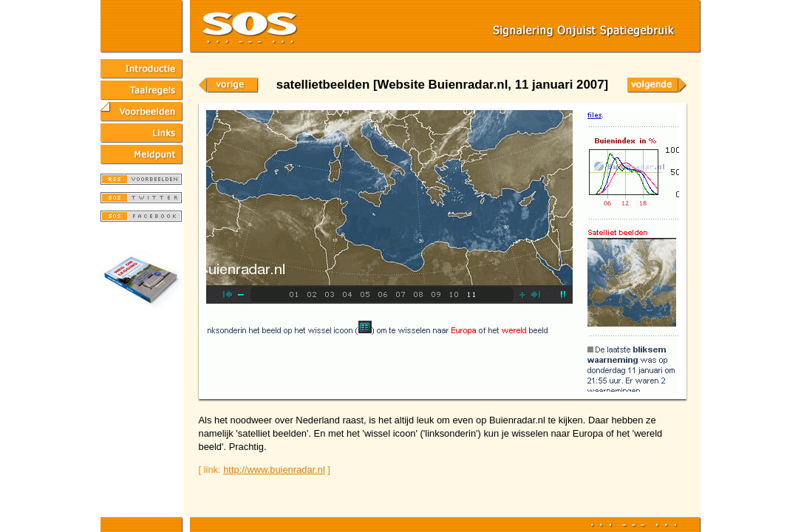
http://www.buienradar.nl (274, 470)
